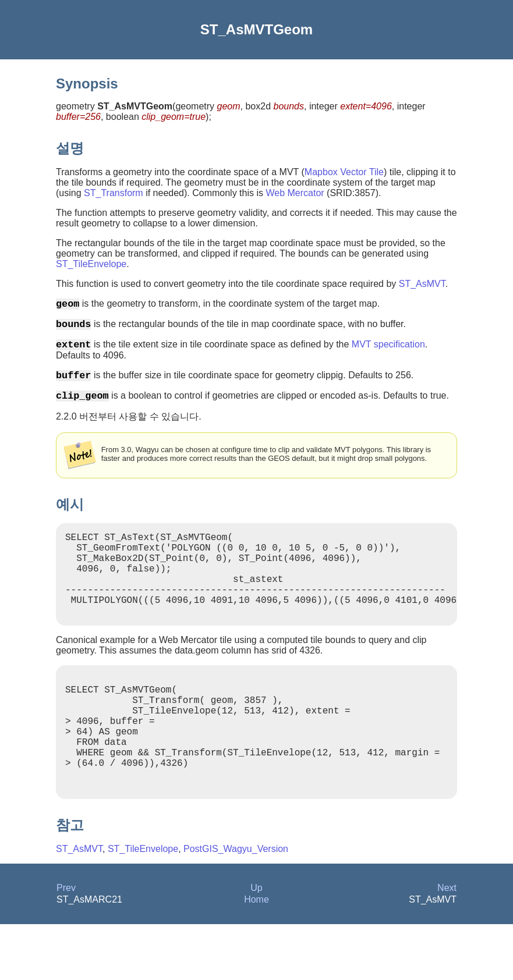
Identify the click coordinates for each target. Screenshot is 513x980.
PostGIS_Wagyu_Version (236, 905)
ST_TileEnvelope (91, 264)
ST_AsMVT (422, 284)
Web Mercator (295, 193)
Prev (66, 944)
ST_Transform (114, 193)
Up (256, 944)
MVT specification (388, 351)
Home (256, 955)
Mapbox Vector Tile (344, 172)
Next (447, 944)
